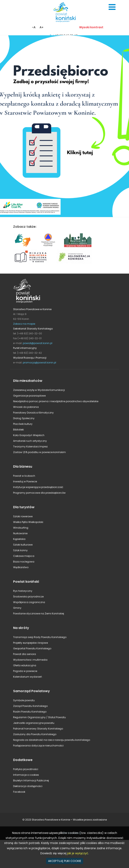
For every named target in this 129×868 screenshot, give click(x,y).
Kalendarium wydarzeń (28, 677)
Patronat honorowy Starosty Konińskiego (38, 729)
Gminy (17, 608)
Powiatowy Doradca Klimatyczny (33, 413)
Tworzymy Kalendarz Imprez (30, 447)
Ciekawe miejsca (24, 556)
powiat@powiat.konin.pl (38, 343)
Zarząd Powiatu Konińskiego (30, 706)
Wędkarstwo (21, 567)
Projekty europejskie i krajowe (30, 643)
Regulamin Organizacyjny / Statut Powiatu (39, 717)
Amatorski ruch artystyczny (30, 441)
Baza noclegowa (24, 562)
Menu (112, 7)
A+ (41, 27)
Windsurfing (21, 528)
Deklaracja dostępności (28, 786)
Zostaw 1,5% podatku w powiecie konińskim (39, 452)
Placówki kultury (23, 424)
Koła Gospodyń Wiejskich (29, 435)
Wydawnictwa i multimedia (30, 660)
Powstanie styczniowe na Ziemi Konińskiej (39, 613)
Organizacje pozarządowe (29, 396)
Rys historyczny (23, 591)
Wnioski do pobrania (26, 407)
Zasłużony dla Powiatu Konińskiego (35, 734)
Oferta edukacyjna (25, 665)
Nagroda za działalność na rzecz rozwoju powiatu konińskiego (52, 740)
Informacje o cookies (26, 775)
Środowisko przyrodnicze (28, 597)
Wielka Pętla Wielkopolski (28, 522)
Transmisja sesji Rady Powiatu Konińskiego (40, 637)
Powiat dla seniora (25, 654)
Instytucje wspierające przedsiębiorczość (38, 487)
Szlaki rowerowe (23, 516)
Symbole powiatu (24, 700)
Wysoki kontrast (91, 27)
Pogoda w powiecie (25, 671)
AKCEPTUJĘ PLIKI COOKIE (65, 861)
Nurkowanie (20, 533)
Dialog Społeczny (24, 418)
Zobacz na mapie (24, 324)
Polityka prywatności (26, 769)
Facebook (19, 792)
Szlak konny (20, 550)
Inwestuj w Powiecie (25, 481)
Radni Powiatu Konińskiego (30, 712)
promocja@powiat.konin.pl (39, 363)
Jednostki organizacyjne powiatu (34, 723)
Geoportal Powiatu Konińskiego (32, 648)
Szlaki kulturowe (23, 545)
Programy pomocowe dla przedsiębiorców (39, 493)
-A (34, 27)
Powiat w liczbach (24, 476)
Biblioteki (18, 430)
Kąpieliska (19, 539)
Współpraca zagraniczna (29, 602)
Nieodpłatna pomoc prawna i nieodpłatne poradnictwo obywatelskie (56, 401)
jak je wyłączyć (78, 853)
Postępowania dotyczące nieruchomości (38, 746)
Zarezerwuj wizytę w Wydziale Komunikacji (39, 390)
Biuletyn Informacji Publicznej (31, 780)
